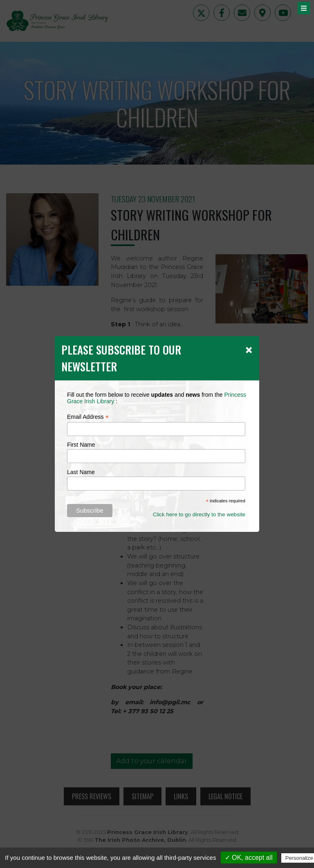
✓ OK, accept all (249, 858)
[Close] (249, 350)
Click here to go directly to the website (199, 514)
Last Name (81, 472)
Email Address (88, 417)
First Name (81, 445)
